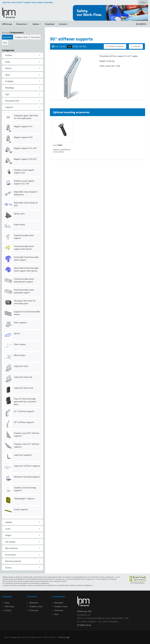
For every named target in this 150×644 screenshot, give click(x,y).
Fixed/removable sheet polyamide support (24, 291)
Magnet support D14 (23, 126)
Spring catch (19, 213)
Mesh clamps (20, 355)
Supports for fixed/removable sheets (27, 313)
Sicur (5, 43)
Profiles (9, 55)
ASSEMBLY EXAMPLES (115, 46)
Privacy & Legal (64, 637)
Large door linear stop (23, 388)
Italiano (143, 2)
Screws (8, 568)
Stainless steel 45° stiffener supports (27, 445)
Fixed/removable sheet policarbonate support (24, 280)
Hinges (8, 535)
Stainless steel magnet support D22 (24, 171)
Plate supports (20, 322)
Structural (35, 37)
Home (6, 603)
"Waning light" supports (24, 498)
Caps (7, 94)
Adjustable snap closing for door (26, 204)
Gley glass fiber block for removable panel (25, 302)
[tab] (22, 55)
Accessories (10, 555)
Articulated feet (12, 101)
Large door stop (21, 366)
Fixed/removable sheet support (24, 237)
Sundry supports (21, 509)
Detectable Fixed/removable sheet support (26, 258)
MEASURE (136, 46)
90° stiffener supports (24, 422)
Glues (8, 75)
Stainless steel (21, 37)
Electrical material (13, 561)
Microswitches (12, 548)
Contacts (63, 24)
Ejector (17, 333)
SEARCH (141, 24)
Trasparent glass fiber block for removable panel (26, 117)
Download (50, 24)
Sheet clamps (20, 344)
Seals (8, 62)
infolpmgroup (84, 625)
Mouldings (10, 88)
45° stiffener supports (24, 411)
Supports (9, 107)
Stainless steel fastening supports (25, 489)
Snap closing (19, 224)
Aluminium (7, 37)
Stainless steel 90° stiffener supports (27, 434)
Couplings (9, 81)
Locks (8, 529)
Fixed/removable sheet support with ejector (24, 248)
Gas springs (10, 542)
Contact (7, 610)
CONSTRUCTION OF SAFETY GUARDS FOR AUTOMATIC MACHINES (27, 2)
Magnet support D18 (23, 137)
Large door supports (23, 455)
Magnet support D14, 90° (25, 148)
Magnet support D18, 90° (25, 159)
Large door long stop (23, 377)
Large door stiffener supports (27, 466)
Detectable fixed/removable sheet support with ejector (26, 269)
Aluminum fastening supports (27, 477)
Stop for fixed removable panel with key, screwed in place (25, 401)
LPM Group (7, 24)
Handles (9, 522)
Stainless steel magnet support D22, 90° (24, 182)
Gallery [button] (37, 24)
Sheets (8, 68)
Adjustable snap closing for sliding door (26, 193)
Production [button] (22, 24)
